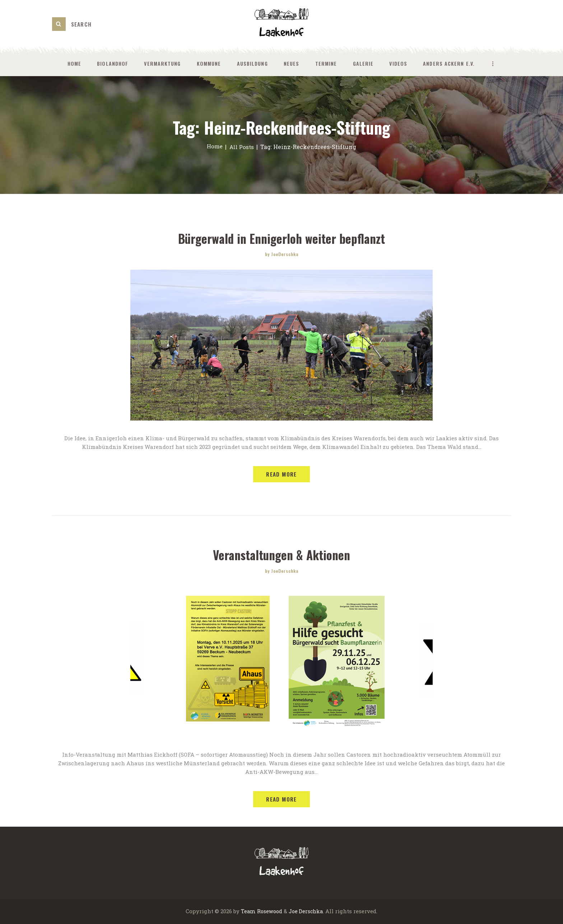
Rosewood (268, 912)
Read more (281, 474)
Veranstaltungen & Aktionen (282, 555)
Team (246, 912)
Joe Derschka (306, 912)
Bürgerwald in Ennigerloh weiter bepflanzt (282, 238)
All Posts (242, 147)
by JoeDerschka (282, 254)
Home (214, 147)
